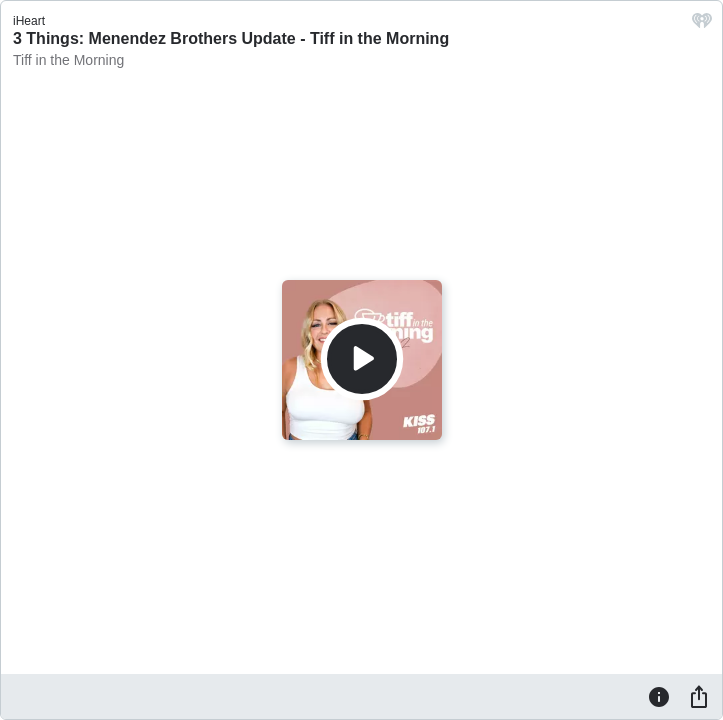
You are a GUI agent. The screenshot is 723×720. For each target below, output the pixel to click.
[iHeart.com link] (702, 25)
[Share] (699, 696)
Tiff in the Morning (68, 60)
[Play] (362, 359)
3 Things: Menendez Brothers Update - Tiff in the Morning (231, 38)
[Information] (659, 696)
